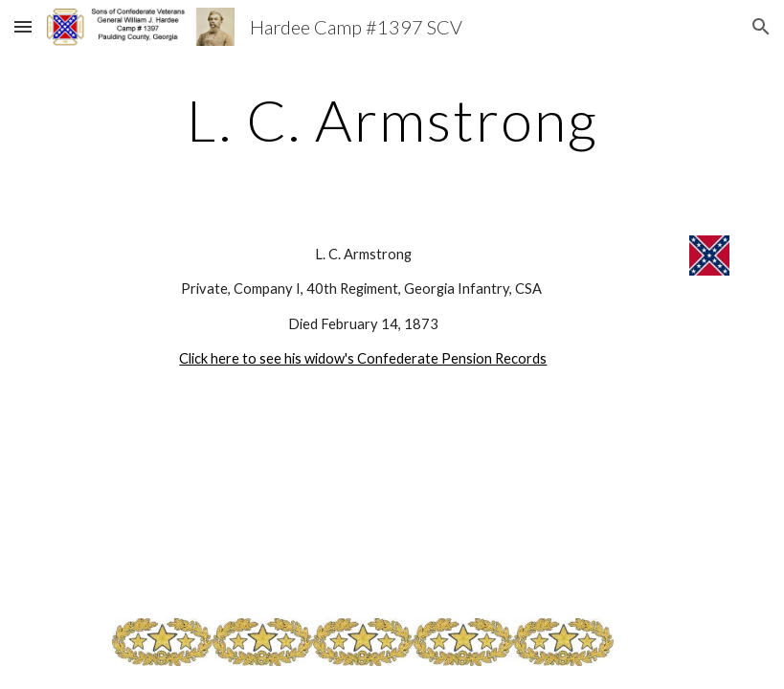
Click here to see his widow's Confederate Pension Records (363, 358)
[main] (392, 120)
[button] (23, 26)
